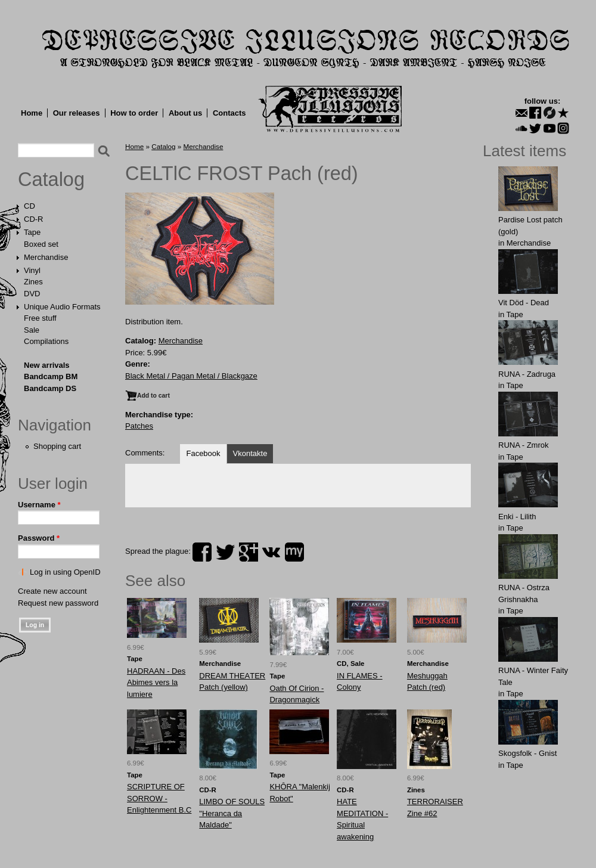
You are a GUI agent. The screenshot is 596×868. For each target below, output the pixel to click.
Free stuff (40, 318)
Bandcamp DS (50, 388)
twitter (225, 552)
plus (249, 552)
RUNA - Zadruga (527, 374)
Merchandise (46, 257)
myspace (294, 552)
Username (39, 505)
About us (185, 113)
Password (39, 538)
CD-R (34, 219)
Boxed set (41, 244)
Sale (32, 330)
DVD (32, 294)
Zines (33, 282)
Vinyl (32, 270)
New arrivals (47, 365)
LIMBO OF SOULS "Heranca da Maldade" (232, 813)
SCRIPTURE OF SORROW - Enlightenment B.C (159, 798)
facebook (202, 552)
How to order (134, 113)
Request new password (58, 603)
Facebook (203, 453)
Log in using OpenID (65, 572)
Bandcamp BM (51, 376)
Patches (139, 426)
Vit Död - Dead (524, 303)
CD (30, 206)
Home (32, 113)
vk (271, 552)
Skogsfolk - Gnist (527, 753)
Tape (32, 232)
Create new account (52, 591)
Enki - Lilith (517, 517)
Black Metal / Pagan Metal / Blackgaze (191, 376)
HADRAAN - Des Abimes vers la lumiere (156, 683)
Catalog (51, 179)
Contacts (229, 113)
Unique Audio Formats (62, 307)
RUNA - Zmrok (524, 445)
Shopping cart (57, 446)
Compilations (46, 341)
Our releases (77, 113)
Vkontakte (250, 453)
